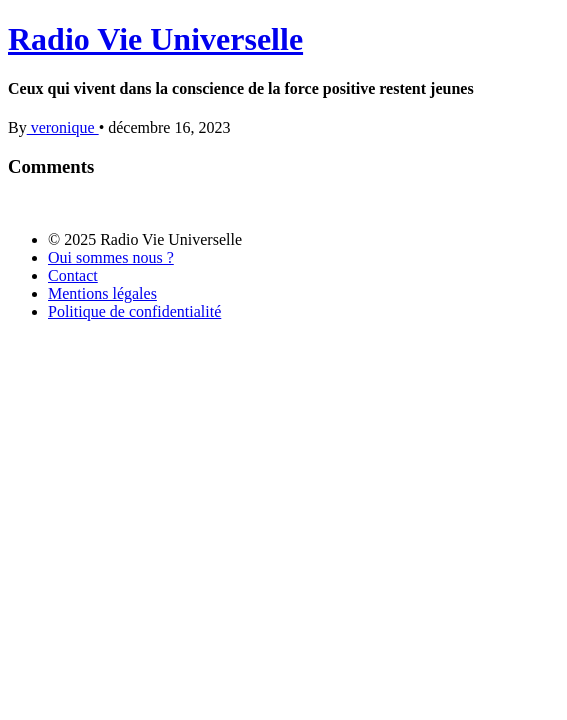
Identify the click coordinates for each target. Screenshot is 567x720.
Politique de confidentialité (134, 311)
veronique (63, 127)
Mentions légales (102, 293)
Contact (73, 275)
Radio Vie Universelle (155, 39)
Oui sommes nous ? (111, 257)
